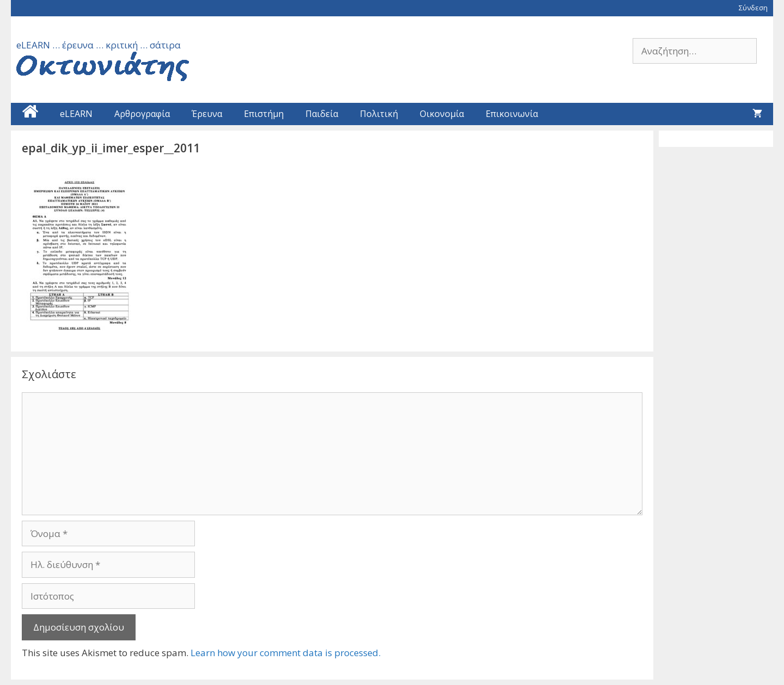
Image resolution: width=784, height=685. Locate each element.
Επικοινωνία (512, 114)
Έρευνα (207, 114)
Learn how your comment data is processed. (286, 653)
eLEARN (76, 114)
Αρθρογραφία (142, 114)
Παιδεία (322, 114)
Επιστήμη (264, 114)
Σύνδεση (753, 8)
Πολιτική (379, 114)
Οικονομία (442, 114)
